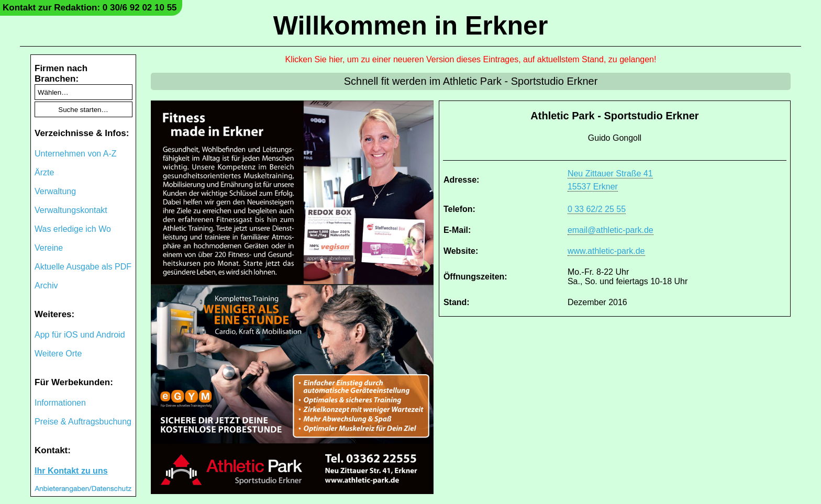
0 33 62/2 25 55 (597, 209)
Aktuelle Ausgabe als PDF (83, 267)
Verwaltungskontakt (71, 210)
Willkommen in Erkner (411, 26)
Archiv (46, 285)
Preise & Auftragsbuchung (83, 422)
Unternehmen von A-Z (76, 154)
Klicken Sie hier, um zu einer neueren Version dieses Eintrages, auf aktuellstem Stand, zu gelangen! (471, 59)
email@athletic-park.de (611, 230)
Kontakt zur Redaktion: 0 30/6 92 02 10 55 (90, 8)
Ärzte (44, 172)
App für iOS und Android (80, 335)
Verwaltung (55, 191)
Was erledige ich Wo (73, 229)
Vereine (49, 248)
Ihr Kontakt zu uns (71, 471)
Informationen (60, 403)
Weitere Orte (58, 354)
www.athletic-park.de (606, 251)
